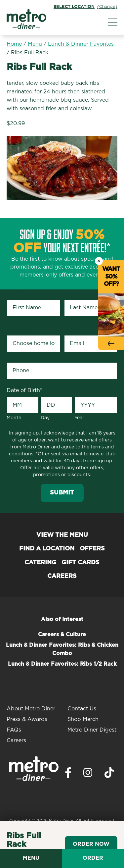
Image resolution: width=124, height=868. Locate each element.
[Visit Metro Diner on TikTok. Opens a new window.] (109, 774)
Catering (40, 563)
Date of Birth (24, 390)
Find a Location (47, 549)
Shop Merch (83, 719)
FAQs (14, 730)
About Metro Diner (31, 709)
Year (79, 418)
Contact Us (82, 709)
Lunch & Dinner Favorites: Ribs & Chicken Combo (62, 649)
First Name (22, 293)
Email (72, 329)
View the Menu (62, 535)
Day (45, 418)
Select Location (74, 7)
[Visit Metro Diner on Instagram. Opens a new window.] (88, 774)
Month (14, 418)
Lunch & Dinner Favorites (81, 44)
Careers (62, 576)
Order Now (91, 844)
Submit (62, 493)
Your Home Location (21, 325)
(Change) (107, 7)
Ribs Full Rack (30, 53)
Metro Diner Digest (92, 730)
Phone (16, 357)
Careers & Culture (62, 635)
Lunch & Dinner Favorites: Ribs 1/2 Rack (62, 664)
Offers (92, 549)
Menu (35, 44)
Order (93, 858)
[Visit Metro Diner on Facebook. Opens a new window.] (68, 774)
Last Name (79, 293)
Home (14, 44)
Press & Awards (27, 719)
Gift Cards (81, 563)
